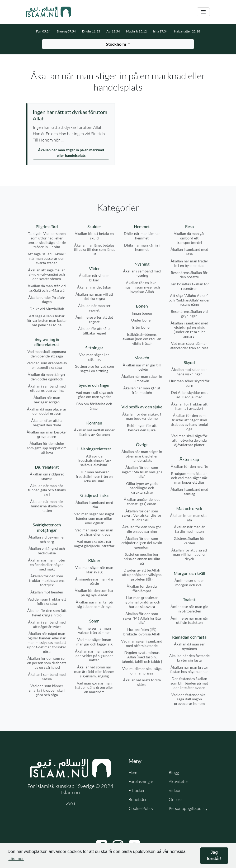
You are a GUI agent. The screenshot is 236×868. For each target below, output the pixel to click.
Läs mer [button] (16, 859)
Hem (133, 772)
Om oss (176, 799)
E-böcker (137, 790)
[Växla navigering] (203, 12)
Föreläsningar (141, 781)
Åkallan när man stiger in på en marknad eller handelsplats (71, 153)
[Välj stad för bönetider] (118, 44)
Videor (175, 790)
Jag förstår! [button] (214, 855)
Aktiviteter (178, 781)
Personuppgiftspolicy (188, 808)
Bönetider (138, 799)
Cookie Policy (141, 808)
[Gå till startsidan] (49, 12)
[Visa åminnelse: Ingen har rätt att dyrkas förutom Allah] (71, 115)
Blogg (174, 772)
